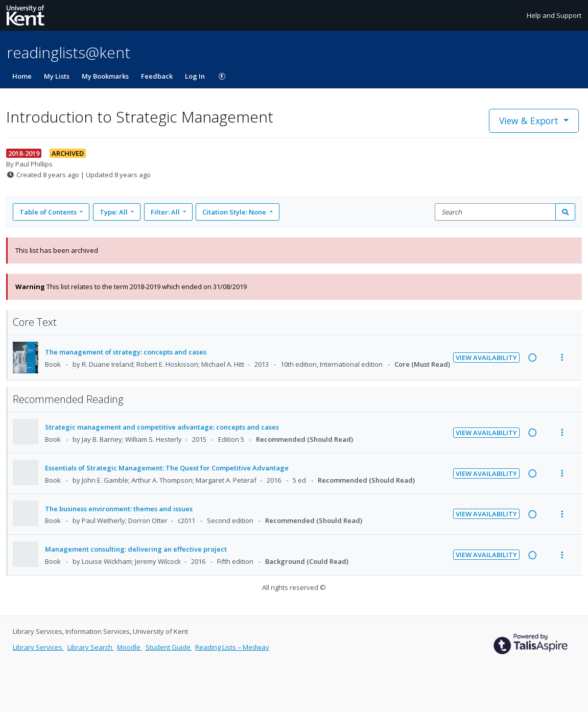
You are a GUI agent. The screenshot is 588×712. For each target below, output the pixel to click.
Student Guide (169, 647)
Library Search (91, 647)
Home (22, 76)
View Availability (486, 358)
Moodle (130, 647)
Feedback (157, 76)
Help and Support (554, 15)
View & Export (530, 121)
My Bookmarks (105, 76)
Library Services (38, 647)
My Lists (57, 76)
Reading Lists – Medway (232, 647)
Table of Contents (49, 212)
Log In (195, 76)
